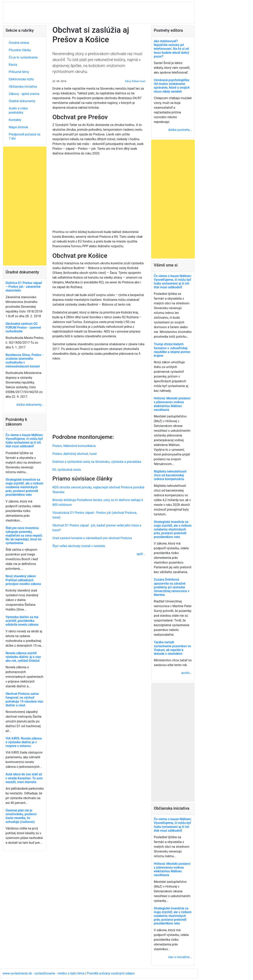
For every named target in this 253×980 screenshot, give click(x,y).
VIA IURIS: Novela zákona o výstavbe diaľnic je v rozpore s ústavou (24, 742)
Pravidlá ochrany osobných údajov (111, 973)
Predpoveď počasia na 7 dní (25, 136)
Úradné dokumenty (22, 101)
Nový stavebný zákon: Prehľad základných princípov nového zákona (23, 580)
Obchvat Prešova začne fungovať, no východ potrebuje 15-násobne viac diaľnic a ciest (24, 700)
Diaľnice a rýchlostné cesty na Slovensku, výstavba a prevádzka (97, 462)
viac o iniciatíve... (180, 957)
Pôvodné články (20, 50)
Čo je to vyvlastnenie (23, 57)
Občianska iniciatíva (23, 87)
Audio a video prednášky (18, 110)
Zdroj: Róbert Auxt (135, 81)
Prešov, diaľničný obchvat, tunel (75, 454)
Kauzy (13, 65)
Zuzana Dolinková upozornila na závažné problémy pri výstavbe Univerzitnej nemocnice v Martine (172, 587)
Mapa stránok (18, 127)
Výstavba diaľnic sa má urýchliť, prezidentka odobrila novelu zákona (22, 621)
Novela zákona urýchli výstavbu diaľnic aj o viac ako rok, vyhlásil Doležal (23, 657)
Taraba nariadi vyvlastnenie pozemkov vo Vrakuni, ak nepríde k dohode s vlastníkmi (172, 648)
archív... (187, 673)
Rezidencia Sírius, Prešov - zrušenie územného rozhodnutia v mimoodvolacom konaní (24, 361)
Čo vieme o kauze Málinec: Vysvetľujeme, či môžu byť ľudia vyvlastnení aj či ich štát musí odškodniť (25, 441)
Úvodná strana (19, 43)
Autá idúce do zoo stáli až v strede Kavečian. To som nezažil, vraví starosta (24, 778)
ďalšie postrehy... (180, 130)
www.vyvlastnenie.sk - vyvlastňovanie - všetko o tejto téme (44, 973)
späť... (141, 554)
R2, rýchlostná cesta (67, 470)
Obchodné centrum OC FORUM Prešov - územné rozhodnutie (23, 327)
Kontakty (15, 120)
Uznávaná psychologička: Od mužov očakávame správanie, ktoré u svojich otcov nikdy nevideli (172, 86)
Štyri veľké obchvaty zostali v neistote (79, 546)
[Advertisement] (99, 397)
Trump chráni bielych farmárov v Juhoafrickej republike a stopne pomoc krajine (172, 350)
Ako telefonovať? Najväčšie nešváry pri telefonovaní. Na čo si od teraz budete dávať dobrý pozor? (171, 49)
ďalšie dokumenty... (30, 405)
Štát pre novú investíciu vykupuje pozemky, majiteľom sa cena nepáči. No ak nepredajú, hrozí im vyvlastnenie (24, 536)
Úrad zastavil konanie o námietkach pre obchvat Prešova (92, 538)
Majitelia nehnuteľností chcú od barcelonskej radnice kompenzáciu (170, 475)
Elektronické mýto (21, 79)
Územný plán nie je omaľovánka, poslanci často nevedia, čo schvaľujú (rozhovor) (21, 816)
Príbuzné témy (19, 72)
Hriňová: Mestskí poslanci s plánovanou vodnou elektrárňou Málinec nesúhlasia (172, 404)
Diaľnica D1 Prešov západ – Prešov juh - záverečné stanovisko (24, 287)
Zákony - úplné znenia (24, 94)
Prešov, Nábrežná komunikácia (74, 446)
